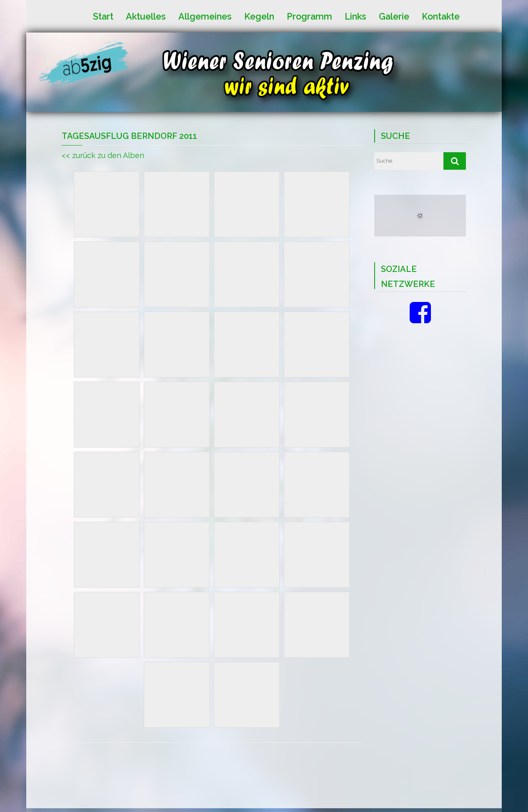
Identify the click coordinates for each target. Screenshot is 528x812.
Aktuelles (146, 16)
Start (103, 16)
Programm (309, 16)
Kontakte (441, 16)
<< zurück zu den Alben (103, 155)
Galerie (394, 16)
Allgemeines (205, 16)
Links (355, 16)
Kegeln (259, 16)
